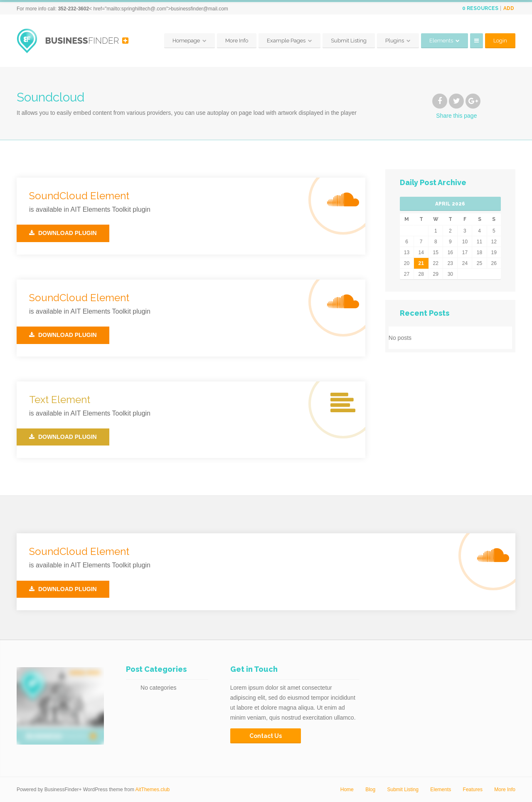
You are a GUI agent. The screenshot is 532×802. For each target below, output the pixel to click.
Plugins (395, 41)
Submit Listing (349, 41)
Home (347, 790)
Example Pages (286, 41)
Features (473, 790)
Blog (370, 790)
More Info (237, 41)
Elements (441, 41)
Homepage (186, 41)
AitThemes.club (153, 790)
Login (500, 41)
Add (509, 8)
